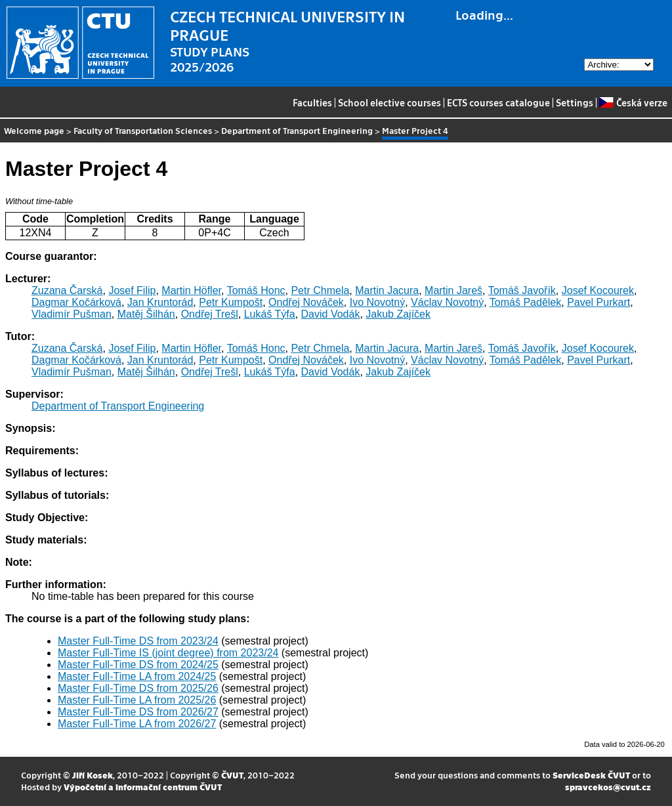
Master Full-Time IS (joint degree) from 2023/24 (168, 653)
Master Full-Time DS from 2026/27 (138, 712)
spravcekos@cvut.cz (608, 787)
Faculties (312, 102)
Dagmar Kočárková (76, 302)
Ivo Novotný (377, 302)
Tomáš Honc (256, 290)
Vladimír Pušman (72, 314)
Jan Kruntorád (160, 302)
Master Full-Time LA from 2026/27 (137, 724)
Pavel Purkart (598, 302)
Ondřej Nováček (306, 302)
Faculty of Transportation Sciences (143, 130)
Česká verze (633, 102)
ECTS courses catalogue (498, 102)
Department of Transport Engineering (297, 130)
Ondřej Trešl (210, 314)
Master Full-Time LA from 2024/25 (137, 676)
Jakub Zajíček (398, 314)
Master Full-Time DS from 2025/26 (138, 688)
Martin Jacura (387, 290)
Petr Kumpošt (231, 302)
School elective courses (389, 102)
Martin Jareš (453, 290)
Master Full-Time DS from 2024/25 (138, 665)
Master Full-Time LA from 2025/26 (137, 700)
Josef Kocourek (598, 290)
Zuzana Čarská (67, 290)
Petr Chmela (320, 290)
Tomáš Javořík (522, 290)
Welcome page (34, 130)
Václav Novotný (447, 302)
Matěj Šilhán (146, 314)
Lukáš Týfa (270, 314)
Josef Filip (132, 290)
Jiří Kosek (93, 775)
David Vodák (331, 314)
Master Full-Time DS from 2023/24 (138, 641)
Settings (575, 102)
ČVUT (232, 775)
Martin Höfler (191, 290)
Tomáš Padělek (525, 302)
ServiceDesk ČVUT (591, 775)
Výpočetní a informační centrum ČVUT (143, 787)
